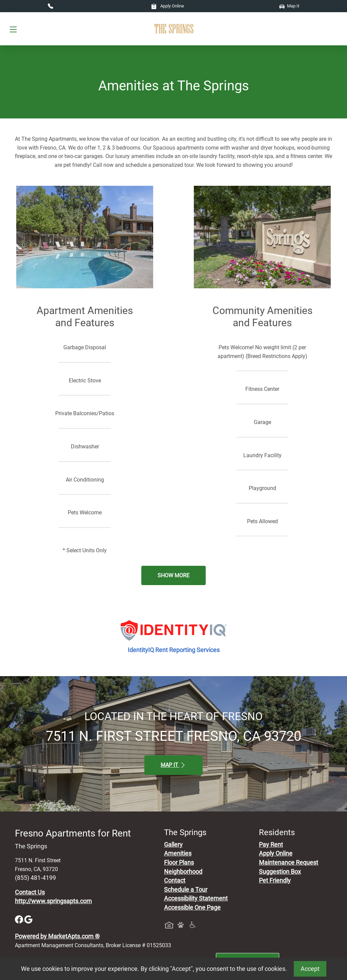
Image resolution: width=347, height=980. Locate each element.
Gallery (173, 845)
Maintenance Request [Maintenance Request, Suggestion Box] (289, 863)
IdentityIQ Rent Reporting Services (174, 650)
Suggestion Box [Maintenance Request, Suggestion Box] (280, 872)
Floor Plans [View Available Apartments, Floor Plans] (179, 863)
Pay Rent (271, 845)
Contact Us (30, 892)
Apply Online (168, 6)
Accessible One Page (192, 908)
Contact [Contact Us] (175, 881)
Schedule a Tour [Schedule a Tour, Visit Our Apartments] (186, 890)
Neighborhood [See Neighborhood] (183, 872)
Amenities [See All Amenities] (178, 853)
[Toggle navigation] (13, 29)
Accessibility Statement (196, 898)
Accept (310, 969)
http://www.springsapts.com (53, 901)
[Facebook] (20, 919)
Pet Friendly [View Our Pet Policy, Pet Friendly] (275, 881)
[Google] (28, 919)
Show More (173, 575)
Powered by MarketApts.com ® (57, 936)
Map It (289, 6)
